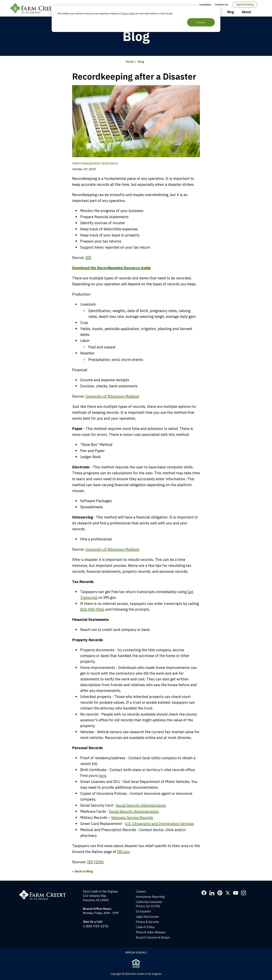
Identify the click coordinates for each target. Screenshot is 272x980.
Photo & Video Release (151, 932)
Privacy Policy (128, 13)
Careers (141, 891)
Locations (205, 5)
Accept (201, 22)
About (246, 12)
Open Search (259, 12)
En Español (143, 911)
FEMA (99, 862)
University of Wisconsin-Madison (112, 396)
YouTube (236, 893)
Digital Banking (245, 5)
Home (130, 62)
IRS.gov (123, 852)
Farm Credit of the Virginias (36, 8)
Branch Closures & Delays (153, 937)
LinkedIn (212, 893)
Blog (231, 12)
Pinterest (220, 893)
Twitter (228, 893)
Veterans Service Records (132, 818)
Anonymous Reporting (150, 897)
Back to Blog (84, 871)
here (102, 775)
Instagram (244, 893)
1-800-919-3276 (96, 926)
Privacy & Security (147, 922)
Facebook (204, 893)
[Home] (45, 891)
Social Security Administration (141, 805)
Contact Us (222, 5)
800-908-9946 (92, 609)
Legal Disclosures (147, 917)
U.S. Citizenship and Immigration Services (159, 824)
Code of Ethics (145, 927)
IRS (88, 258)
